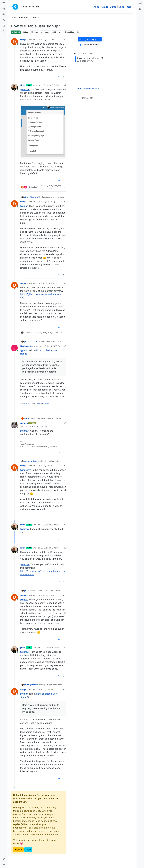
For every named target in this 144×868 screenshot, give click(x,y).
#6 (65, 423)
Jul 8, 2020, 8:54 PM (45, 283)
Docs (121, 7)
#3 (65, 202)
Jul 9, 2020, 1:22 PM (44, 466)
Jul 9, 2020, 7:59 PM (45, 689)
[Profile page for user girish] (14, 87)
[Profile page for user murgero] (14, 425)
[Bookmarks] (4, 26)
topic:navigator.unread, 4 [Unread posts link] (88, 88)
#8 (65, 525)
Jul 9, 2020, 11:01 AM (38, 426)
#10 (65, 595)
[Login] (140, 3)
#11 (65, 648)
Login (28, 850)
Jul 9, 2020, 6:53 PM (45, 595)
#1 (65, 40)
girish (23, 85)
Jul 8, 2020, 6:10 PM (44, 202)
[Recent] (4, 9)
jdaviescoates (27, 346)
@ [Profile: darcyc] (25, 89)
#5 (65, 346)
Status (105, 7)
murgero (24, 423)
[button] (4, 859)
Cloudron (28, 404)
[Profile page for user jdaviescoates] (14, 348)
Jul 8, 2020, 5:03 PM (45, 40)
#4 (65, 283)
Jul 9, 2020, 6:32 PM (50, 548)
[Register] (140, 9)
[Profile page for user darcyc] (14, 42)
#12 (65, 689)
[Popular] (4, 20)
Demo (113, 7)
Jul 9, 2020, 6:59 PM (50, 648)
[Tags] (4, 15)
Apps (96, 7)
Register (18, 850)
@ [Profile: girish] (24, 206)
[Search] (4, 31)
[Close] (63, 795)
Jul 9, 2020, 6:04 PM (50, 525)
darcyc (23, 40)
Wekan (26, 32)
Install (129, 7)
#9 (65, 548)
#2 (65, 85)
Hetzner (46, 404)
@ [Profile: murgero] (26, 470)
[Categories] (4, 3)
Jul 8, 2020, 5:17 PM (50, 85)
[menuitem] (140, 3)
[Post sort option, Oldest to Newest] (90, 45)
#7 (65, 466)
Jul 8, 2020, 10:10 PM (51, 346)
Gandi (38, 404)
